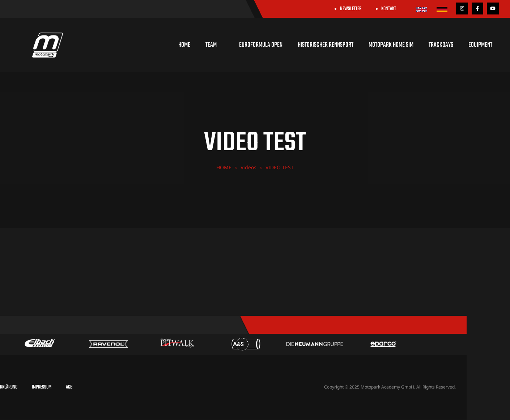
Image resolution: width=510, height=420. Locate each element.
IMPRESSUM (42, 387)
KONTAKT (389, 9)
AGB (69, 387)
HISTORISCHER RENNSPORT (326, 45)
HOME (184, 45)
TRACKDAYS (441, 45)
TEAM (215, 45)
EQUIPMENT (480, 45)
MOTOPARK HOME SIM (391, 45)
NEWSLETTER (351, 9)
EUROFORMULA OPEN (261, 45)
